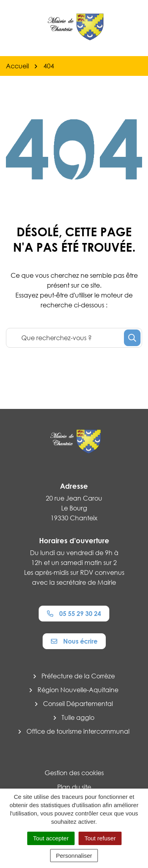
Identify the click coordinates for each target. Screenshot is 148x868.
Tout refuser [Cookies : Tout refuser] (100, 838)
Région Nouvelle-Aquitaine (78, 690)
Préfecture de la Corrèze (78, 676)
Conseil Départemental (78, 704)
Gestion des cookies (74, 773)
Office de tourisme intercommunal (78, 731)
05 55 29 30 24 (74, 614)
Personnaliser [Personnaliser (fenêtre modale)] (74, 856)
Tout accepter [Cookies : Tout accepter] (51, 838)
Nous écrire (74, 641)
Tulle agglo (78, 717)
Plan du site (74, 787)
